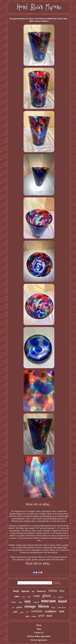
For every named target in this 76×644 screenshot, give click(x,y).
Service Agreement (39, 640)
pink (27, 616)
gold (41, 615)
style (62, 611)
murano (49, 601)
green (19, 607)
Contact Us (39, 633)
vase (37, 596)
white (23, 597)
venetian (37, 611)
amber (14, 602)
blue (62, 591)
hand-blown (62, 608)
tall (33, 591)
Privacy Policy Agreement (39, 636)
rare (17, 596)
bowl (49, 616)
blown (43, 606)
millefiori (61, 597)
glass (47, 595)
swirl (54, 597)
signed (36, 602)
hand (62, 601)
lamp (53, 607)
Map (39, 629)
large (16, 591)
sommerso (41, 591)
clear (29, 597)
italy (28, 601)
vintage (30, 606)
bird (27, 612)
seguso (22, 612)
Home (39, 625)
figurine (25, 591)
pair (15, 612)
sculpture (51, 611)
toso (20, 602)
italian (53, 590)
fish (13, 608)
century (34, 616)
